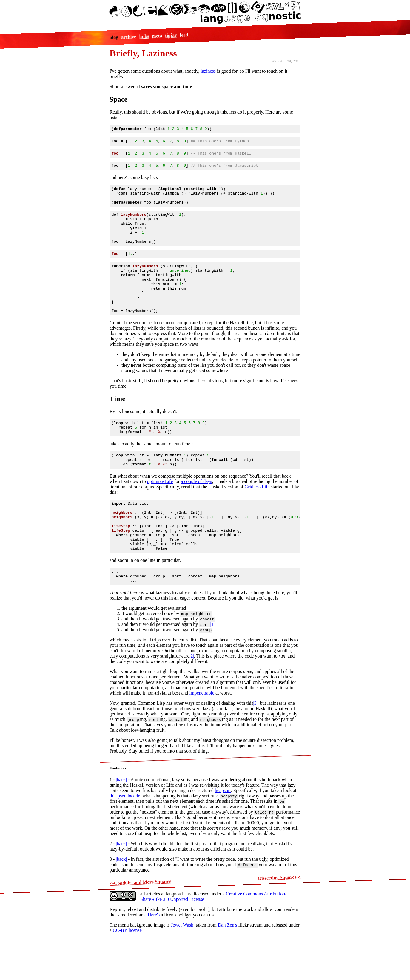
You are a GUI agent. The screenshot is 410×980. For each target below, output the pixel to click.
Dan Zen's (228, 967)
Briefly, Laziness (143, 53)
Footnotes (118, 810)
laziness (208, 71)
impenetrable (202, 735)
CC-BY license (127, 972)
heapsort (223, 833)
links (144, 36)
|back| (121, 822)
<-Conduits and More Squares (140, 924)
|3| (255, 745)
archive (129, 37)
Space (118, 99)
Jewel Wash (182, 967)
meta (157, 36)
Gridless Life (257, 516)
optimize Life (160, 511)
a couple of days (196, 511)
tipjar (171, 35)
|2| (192, 698)
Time (117, 423)
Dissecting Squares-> (279, 920)
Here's (154, 957)
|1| (212, 666)
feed (184, 35)
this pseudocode (125, 838)
